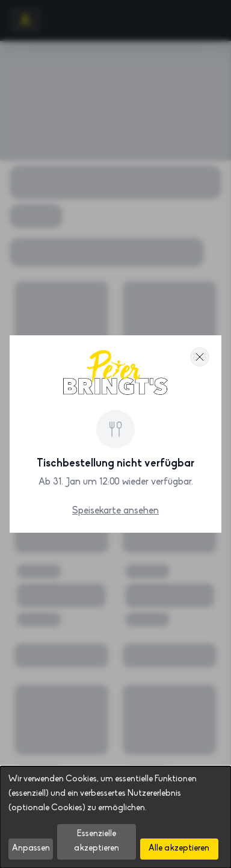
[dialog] (115, 817)
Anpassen (31, 848)
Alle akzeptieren (179, 848)
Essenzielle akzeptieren (97, 841)
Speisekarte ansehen (115, 511)
